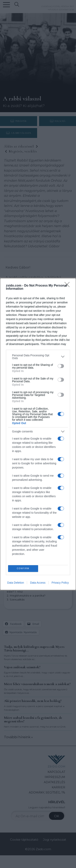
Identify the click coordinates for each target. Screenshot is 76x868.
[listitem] (38, 357)
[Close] (68, 286)
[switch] (61, 366)
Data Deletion (16, 583)
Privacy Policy (60, 583)
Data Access (38, 583)
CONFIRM (23, 568)
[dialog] (38, 434)
